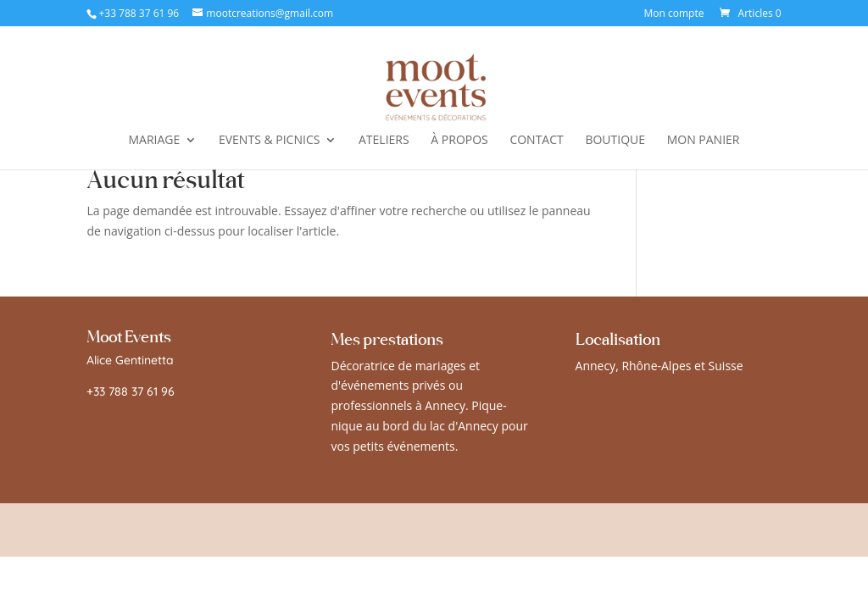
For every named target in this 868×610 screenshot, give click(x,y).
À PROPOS (459, 141)
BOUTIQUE (615, 141)
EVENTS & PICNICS (269, 141)
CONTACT (536, 141)
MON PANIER (704, 141)
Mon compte (674, 14)
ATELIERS (384, 141)
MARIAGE (155, 141)
